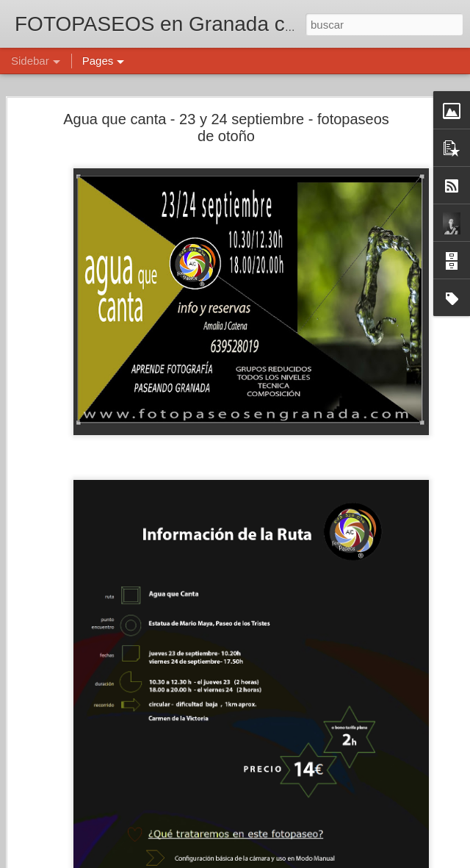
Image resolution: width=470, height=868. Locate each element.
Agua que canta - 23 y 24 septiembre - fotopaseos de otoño (226, 127)
